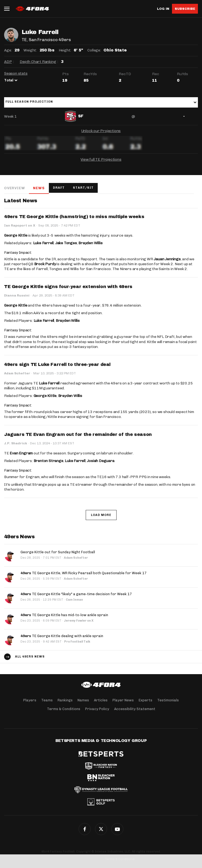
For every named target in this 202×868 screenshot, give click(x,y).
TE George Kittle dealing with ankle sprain (62, 636)
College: (94, 50)
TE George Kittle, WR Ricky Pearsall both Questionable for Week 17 (84, 573)
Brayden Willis (90, 243)
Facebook (85, 829)
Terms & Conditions (64, 709)
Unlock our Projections (101, 131)
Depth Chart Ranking (38, 62)
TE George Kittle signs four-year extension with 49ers (68, 287)
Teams (47, 700)
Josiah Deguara (100, 461)
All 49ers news (30, 657)
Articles (101, 700)
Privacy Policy (97, 709)
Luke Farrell (43, 243)
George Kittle (16, 235)
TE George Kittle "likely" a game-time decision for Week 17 (76, 594)
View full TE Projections (101, 159)
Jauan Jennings (167, 259)
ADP (8, 62)
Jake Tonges (66, 243)
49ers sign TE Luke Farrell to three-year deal (57, 364)
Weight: (30, 50)
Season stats (16, 73)
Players (30, 700)
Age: (8, 50)
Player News (123, 700)
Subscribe (185, 9)
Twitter (101, 829)
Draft (59, 188)
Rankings (65, 700)
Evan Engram (21, 453)
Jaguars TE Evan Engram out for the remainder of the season (78, 434)
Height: (65, 50)
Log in (163, 9)
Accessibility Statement (135, 709)
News (39, 188)
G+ (117, 829)
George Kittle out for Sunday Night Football (58, 552)
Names (83, 700)
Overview (14, 188)
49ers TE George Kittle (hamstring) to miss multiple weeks (74, 217)
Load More (101, 515)
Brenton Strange (48, 461)
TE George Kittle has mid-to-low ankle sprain (64, 615)
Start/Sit (83, 188)
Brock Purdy (45, 264)
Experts (145, 700)
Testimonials (168, 700)
